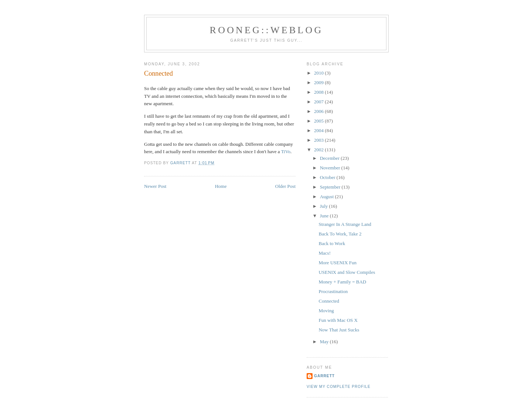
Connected (329, 301)
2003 (319, 140)
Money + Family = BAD (342, 282)
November (331, 168)
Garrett (324, 376)
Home (221, 186)
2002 (319, 150)
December (330, 158)
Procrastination (333, 291)
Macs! (325, 253)
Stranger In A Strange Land (345, 224)
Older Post (285, 186)
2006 (319, 111)
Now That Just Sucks (339, 330)
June (325, 216)
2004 (319, 130)
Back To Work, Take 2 (340, 234)
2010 (319, 73)
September (331, 187)
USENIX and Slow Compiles (347, 272)
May (325, 342)
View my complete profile (339, 387)
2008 (319, 92)
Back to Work (332, 243)
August (328, 197)
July (325, 206)
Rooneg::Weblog (267, 30)
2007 (319, 102)
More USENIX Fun (337, 263)
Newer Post (155, 186)
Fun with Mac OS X (338, 320)
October (328, 177)
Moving (326, 311)
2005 (319, 121)
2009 (319, 82)
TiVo (286, 152)
